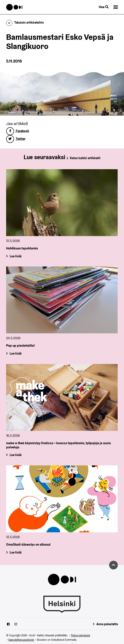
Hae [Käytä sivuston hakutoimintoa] (104, 7)
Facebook (18, 131)
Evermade (70, 640)
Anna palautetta (107, 624)
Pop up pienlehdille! (21, 346)
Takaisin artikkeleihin (25, 23)
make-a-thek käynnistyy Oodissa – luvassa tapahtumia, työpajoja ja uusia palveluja (58, 445)
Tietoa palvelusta (80, 635)
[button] (116, 7)
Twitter (16, 139)
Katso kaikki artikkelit (85, 158)
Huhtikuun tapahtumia (22, 248)
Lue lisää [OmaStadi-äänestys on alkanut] (16, 552)
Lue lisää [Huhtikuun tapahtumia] (16, 256)
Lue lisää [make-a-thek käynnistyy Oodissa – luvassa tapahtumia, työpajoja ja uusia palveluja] (16, 455)
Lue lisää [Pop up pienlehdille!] (16, 353)
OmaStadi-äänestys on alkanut (28, 545)
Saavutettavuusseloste (21, 640)
